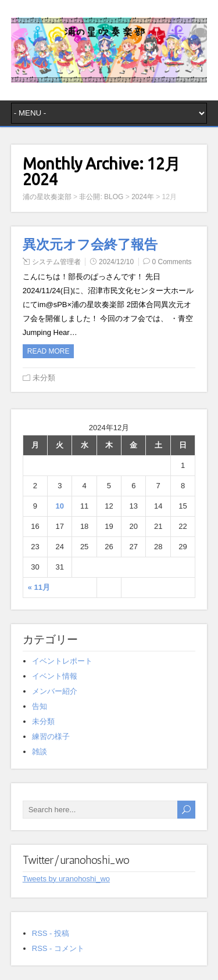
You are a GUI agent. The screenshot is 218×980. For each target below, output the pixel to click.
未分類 (44, 378)
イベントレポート (62, 661)
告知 (40, 706)
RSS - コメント (58, 948)
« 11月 (39, 587)
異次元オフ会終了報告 (90, 244)
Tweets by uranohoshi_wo (66, 879)
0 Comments (172, 262)
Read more (49, 351)
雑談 (40, 752)
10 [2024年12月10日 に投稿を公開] (60, 506)
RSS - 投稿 (51, 933)
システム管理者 (56, 262)
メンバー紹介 (55, 691)
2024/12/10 (116, 262)
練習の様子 (51, 736)
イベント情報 (55, 676)
